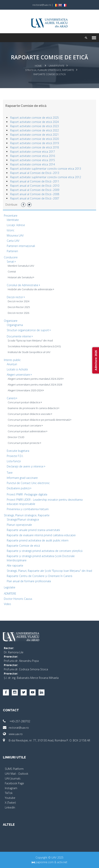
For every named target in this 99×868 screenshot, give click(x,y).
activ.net (62, 862)
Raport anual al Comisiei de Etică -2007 (35, 198)
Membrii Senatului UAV (21, 266)
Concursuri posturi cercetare (25, 425)
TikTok (9, 793)
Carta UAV (13, 241)
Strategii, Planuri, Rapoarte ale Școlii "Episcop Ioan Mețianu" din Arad (49, 571)
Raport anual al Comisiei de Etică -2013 (35, 173)
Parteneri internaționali (21, 246)
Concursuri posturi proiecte (24, 443)
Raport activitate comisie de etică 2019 (35, 143)
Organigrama (15, 325)
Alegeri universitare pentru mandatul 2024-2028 (35, 385)
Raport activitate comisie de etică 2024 (35, 122)
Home (38, 66)
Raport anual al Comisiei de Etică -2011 (35, 181)
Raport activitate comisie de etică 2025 (35, 118)
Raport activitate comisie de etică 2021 (35, 135)
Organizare (11, 321)
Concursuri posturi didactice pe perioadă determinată (39, 420)
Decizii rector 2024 (18, 301)
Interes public (12, 360)
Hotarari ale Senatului (21, 277)
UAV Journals (13, 778)
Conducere (11, 257)
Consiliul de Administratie (23, 285)
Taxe (10, 473)
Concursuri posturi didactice (25, 402)
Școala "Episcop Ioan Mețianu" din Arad (30, 340)
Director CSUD (16, 437)
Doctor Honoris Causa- (18, 599)
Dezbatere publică (19, 488)
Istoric (11, 230)
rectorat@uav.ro (16, 728)
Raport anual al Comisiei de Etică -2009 (35, 190)
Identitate (13, 220)
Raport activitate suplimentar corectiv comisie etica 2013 (46, 169)
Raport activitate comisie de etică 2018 (35, 147)
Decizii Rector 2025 (19, 307)
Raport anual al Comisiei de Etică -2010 (35, 186)
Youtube (10, 798)
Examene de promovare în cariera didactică (33, 408)
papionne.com (43, 862)
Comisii (12, 271)
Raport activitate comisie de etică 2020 (35, 139)
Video (7, 604)
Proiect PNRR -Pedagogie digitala (27, 494)
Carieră (12, 398)
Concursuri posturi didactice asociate (30, 414)
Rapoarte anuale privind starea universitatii (33, 530)
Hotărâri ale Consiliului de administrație (31, 289)
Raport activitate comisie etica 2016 (33, 156)
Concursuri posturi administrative (27, 431)
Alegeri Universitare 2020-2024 (26, 390)
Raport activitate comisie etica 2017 (33, 152)
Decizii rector (16, 297)
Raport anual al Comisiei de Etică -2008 (35, 194)
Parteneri (12, 251)
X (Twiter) (10, 803)
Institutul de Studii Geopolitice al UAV (29, 352)
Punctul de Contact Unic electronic (28, 483)
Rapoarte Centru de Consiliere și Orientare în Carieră (39, 576)
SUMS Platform (14, 769)
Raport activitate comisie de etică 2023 (35, 126)
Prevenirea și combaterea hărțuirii (28, 509)
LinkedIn (10, 807)
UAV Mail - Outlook (17, 774)
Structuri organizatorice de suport (29, 330)
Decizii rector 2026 (18, 313)
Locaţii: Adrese (16, 225)
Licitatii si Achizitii (17, 369)
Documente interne (20, 336)
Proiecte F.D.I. (15, 456)
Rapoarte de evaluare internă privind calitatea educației (41, 535)
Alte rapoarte (15, 565)
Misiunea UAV (15, 235)
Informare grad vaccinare (22, 478)
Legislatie (10, 587)
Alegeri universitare (19, 375)
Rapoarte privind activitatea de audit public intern (38, 540)
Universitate (57, 66)
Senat (11, 262)
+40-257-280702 (17, 721)
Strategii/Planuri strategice (23, 520)
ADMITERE (10, 594)
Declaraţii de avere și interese (26, 466)
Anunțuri (12, 364)
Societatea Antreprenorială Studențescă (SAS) (34, 346)
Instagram (11, 788)
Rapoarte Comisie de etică (23, 546)
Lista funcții (14, 461)
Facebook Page (14, 783)
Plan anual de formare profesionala (29, 581)
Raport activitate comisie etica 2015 (33, 160)
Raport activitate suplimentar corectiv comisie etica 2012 (46, 177)
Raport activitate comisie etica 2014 (33, 164)
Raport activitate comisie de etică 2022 (35, 130)
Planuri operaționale (19, 525)
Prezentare (11, 216)
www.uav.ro (13, 734)
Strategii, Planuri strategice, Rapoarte (50, 70)
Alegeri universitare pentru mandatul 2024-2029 (36, 379)
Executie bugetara (18, 451)
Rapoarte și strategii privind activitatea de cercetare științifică (45, 551)
